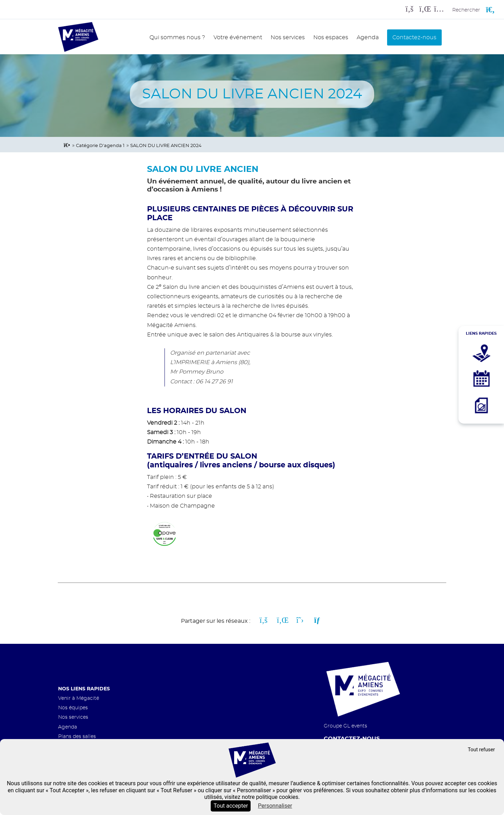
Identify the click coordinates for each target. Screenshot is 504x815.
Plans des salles (77, 736)
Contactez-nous (414, 37)
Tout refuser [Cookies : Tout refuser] (481, 750)
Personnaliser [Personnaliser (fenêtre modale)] (275, 806)
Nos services (288, 37)
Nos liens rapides (84, 689)
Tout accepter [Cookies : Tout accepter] (231, 806)
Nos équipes (73, 708)
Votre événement (238, 37)
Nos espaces (331, 37)
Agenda (368, 37)
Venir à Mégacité (79, 698)
